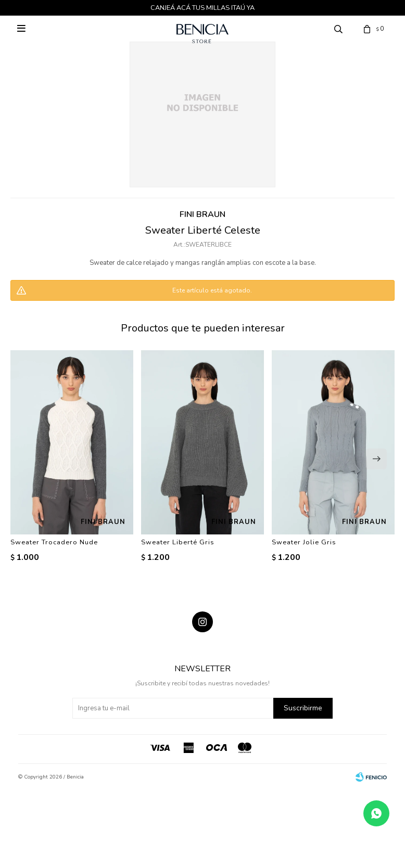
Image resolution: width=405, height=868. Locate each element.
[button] (376, 459)
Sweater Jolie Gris (304, 542)
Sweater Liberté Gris (178, 542)
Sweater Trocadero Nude (54, 542)
